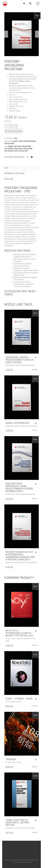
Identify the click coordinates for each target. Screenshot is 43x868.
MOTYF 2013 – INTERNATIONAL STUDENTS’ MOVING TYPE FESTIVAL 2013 (19, 633)
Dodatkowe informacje (14, 173)
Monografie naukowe (28, 365)
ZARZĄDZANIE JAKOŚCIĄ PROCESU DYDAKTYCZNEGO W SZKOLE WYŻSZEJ (19, 360)
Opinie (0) (9, 179)
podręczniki (18, 149)
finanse (11, 146)
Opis (6, 168)
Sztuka (8, 639)
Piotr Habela (19, 81)
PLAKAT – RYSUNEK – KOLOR (19, 699)
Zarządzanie (9, 144)
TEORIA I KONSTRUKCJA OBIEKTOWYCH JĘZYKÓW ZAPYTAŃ (17, 823)
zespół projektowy (21, 151)
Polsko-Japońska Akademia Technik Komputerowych (21, 860)
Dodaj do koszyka (15, 131)
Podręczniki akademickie (27, 141)
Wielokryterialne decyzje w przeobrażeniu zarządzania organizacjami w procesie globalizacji (20, 556)
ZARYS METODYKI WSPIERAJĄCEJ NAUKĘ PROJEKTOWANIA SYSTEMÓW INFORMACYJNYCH (19, 487)
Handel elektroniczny (17, 423)
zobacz (9, 294)
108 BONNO (11, 759)
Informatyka (10, 494)
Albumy (19, 702)
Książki (15, 141)
